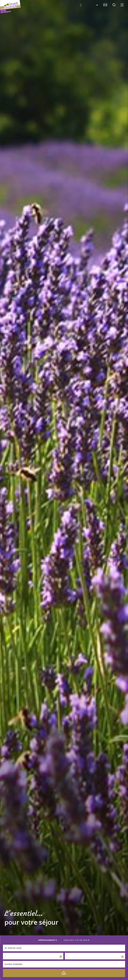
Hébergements (48, 940)
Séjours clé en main (77, 940)
